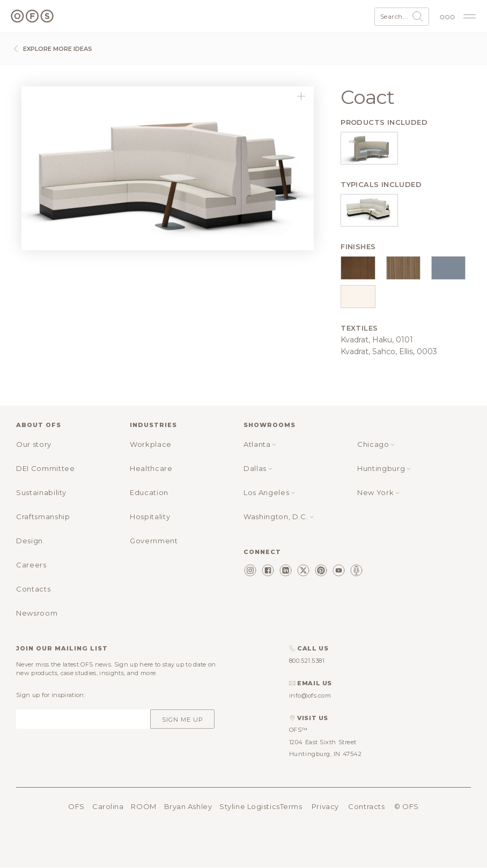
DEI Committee (45, 468)
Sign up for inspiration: (51, 695)
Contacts (33, 589)
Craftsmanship (43, 517)
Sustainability (41, 492)
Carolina (108, 806)
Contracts (366, 806)
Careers (31, 565)
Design (29, 541)
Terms (291, 806)
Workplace (151, 444)
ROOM (143, 806)
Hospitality (150, 517)
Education (149, 492)
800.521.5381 (307, 661)
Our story (34, 444)
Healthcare (151, 468)
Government (154, 541)
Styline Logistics (249, 806)
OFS (76, 806)
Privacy (325, 806)
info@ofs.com (310, 695)
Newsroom (37, 613)
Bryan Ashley (188, 806)
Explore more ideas (51, 49)
